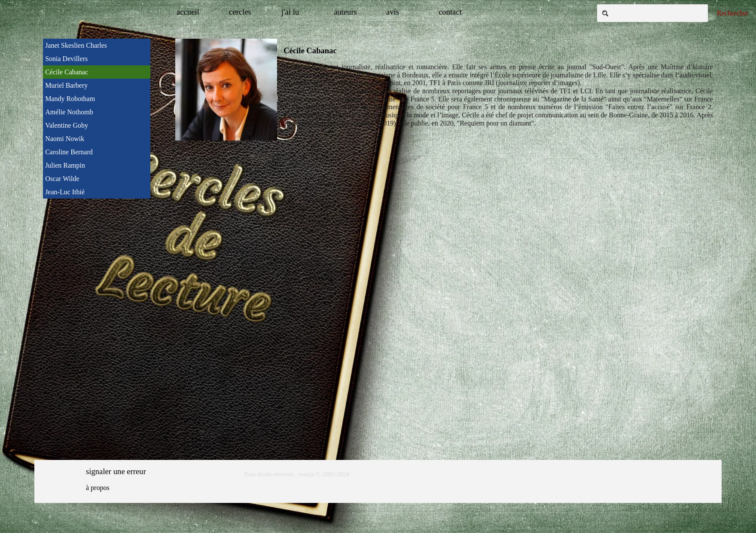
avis (393, 12)
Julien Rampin (65, 165)
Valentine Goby (67, 125)
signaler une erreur (116, 471)
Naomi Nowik (65, 139)
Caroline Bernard (69, 152)
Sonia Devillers (66, 59)
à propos (98, 488)
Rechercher (733, 13)
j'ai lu (290, 12)
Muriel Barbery (66, 85)
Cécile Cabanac (67, 72)
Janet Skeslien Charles (76, 45)
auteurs (345, 12)
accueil (188, 12)
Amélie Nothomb (69, 112)
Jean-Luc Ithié (65, 192)
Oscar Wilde (62, 179)
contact (450, 12)
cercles (240, 12)
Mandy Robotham (70, 99)
